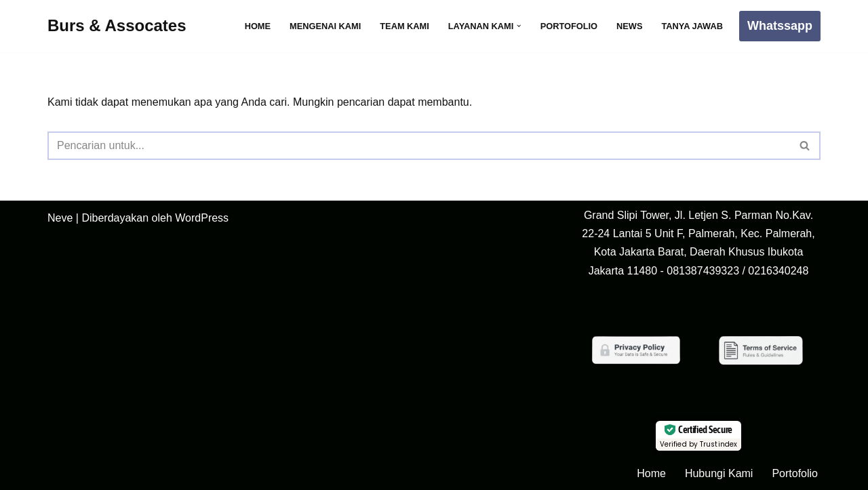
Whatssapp (780, 26)
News (629, 26)
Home (258, 26)
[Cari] (419, 146)
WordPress (202, 218)
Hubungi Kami (719, 473)
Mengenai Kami (325, 26)
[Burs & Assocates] (117, 26)
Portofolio (569, 26)
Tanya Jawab (692, 26)
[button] (519, 26)
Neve (60, 218)
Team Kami (405, 26)
